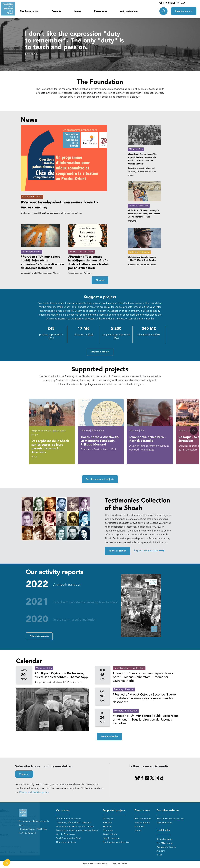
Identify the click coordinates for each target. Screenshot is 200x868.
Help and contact (129, 12)
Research (107, 823)
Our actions (63, 811)
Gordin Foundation (65, 834)
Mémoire (107, 826)
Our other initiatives (66, 842)
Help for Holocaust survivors (170, 819)
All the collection (117, 551)
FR (178, 3)
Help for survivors (111, 838)
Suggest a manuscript (149, 551)
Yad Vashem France (166, 847)
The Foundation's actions (68, 819)
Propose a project (100, 352)
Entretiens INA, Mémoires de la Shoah (75, 826)
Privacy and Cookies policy (34, 792)
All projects (108, 819)
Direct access (142, 811)
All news (100, 280)
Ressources (101, 11)
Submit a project (184, 11)
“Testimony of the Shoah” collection (74, 823)
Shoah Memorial (164, 839)
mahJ (159, 855)
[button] (194, 431)
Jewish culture (110, 834)
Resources (140, 826)
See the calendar (109, 736)
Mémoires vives (164, 823)
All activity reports (39, 636)
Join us (138, 830)
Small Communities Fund (68, 838)
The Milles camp (165, 843)
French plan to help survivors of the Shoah (77, 830)
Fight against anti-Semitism (116, 842)
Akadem (161, 851)
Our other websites (168, 811)
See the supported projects (100, 479)
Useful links (163, 830)
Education (108, 830)
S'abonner (24, 774)
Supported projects (114, 811)
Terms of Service (120, 864)
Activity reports (142, 823)
